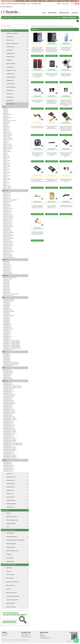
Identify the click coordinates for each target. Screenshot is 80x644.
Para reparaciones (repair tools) (24, 18)
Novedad (73, 18)
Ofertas (65, 18)
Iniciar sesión (65, 4)
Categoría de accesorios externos (52, 18)
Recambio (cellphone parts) (8, 18)
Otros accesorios (38, 18)
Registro (59, 4)
